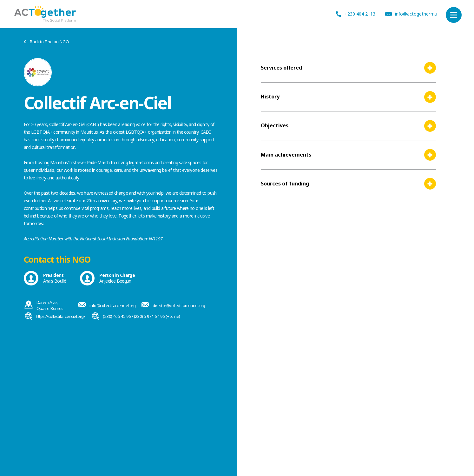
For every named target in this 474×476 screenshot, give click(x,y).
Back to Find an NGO (46, 42)
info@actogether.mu (411, 14)
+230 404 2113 (356, 14)
